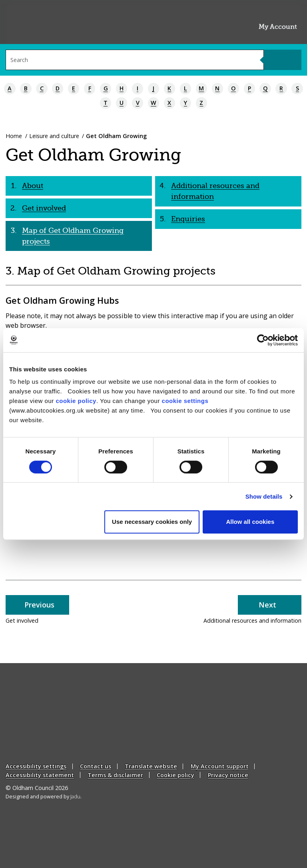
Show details (264, 496)
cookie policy (76, 401)
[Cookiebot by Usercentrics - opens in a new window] (263, 340)
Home (14, 136)
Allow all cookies (250, 522)
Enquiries (188, 219)
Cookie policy (175, 775)
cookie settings (185, 401)
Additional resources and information (215, 191)
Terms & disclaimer (115, 775)
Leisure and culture (54, 136)
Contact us (96, 767)
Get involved (44, 208)
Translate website (151, 767)
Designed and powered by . (44, 797)
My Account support (220, 767)
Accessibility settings (36, 767)
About (33, 186)
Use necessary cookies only (152, 522)
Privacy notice (228, 775)
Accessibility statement (40, 775)
